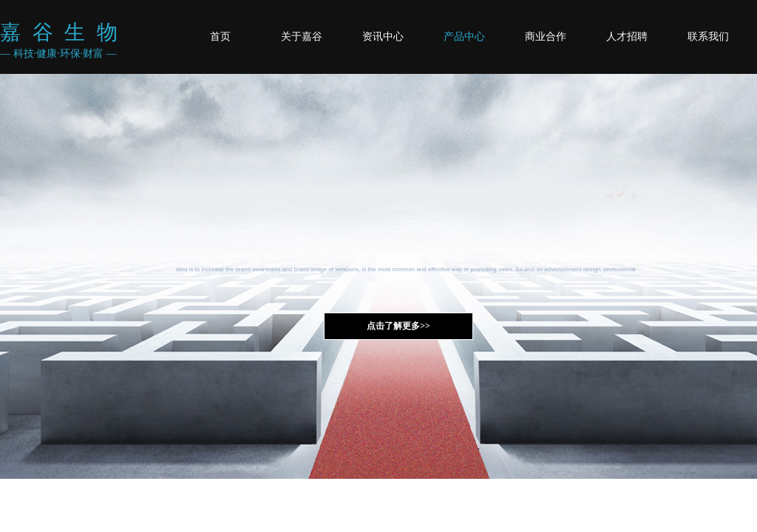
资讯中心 (383, 37)
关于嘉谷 (302, 37)
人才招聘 (627, 37)
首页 (220, 37)
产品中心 (464, 37)
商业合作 (546, 37)
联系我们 (708, 37)
